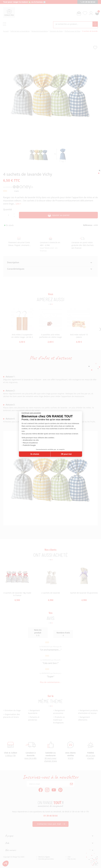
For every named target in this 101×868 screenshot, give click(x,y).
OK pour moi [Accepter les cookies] (66, 454)
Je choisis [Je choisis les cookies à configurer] (35, 454)
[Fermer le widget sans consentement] (31, 413)
